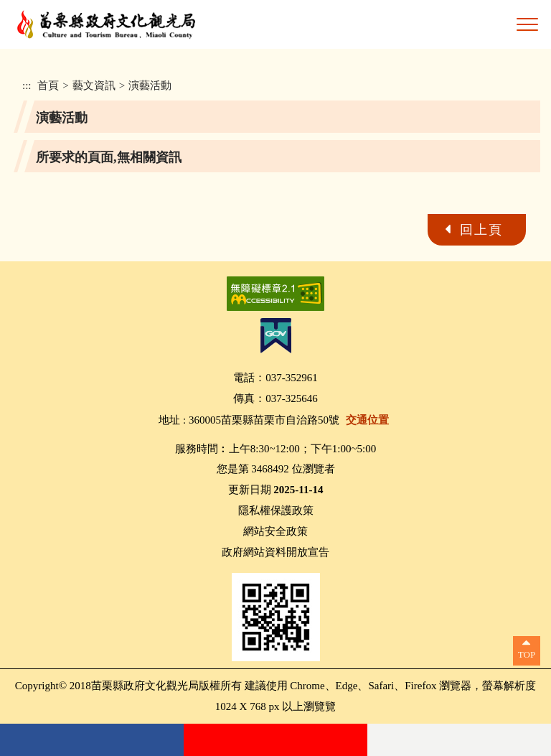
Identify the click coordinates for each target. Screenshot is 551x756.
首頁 (48, 85)
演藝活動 (150, 85)
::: (27, 85)
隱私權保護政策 (276, 510)
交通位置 (367, 420)
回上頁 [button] (481, 230)
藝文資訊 (94, 85)
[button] (527, 25)
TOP (527, 654)
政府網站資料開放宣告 (275, 552)
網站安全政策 (275, 531)
